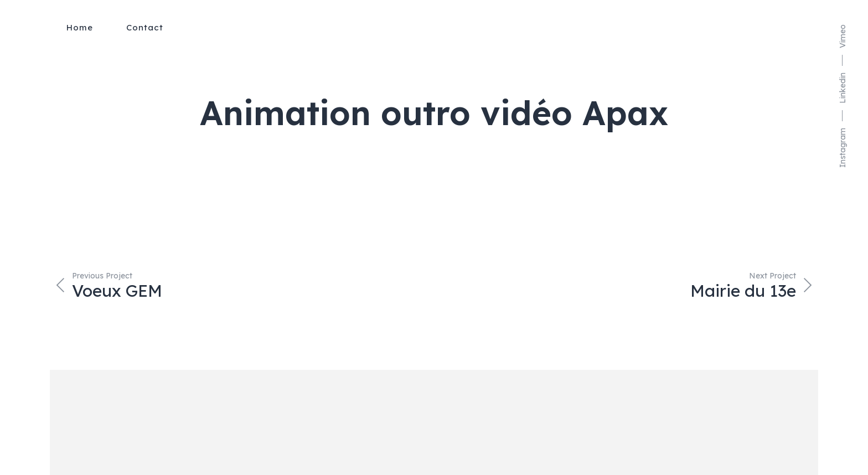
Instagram (843, 148)
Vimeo (843, 36)
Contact (145, 27)
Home (80, 27)
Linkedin (843, 88)
